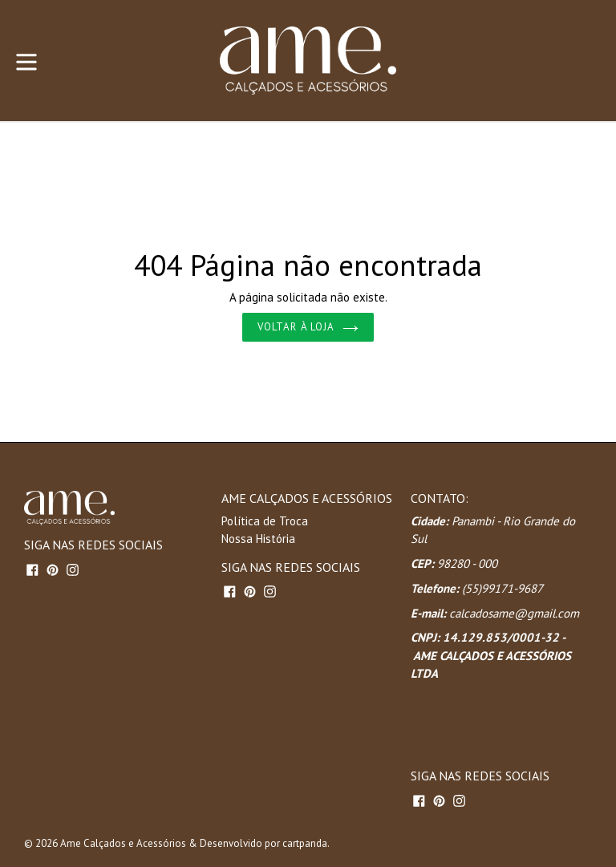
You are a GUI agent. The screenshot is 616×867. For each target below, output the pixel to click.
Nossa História (258, 539)
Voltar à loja (308, 327)
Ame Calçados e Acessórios (123, 843)
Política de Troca (265, 521)
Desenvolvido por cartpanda (263, 843)
